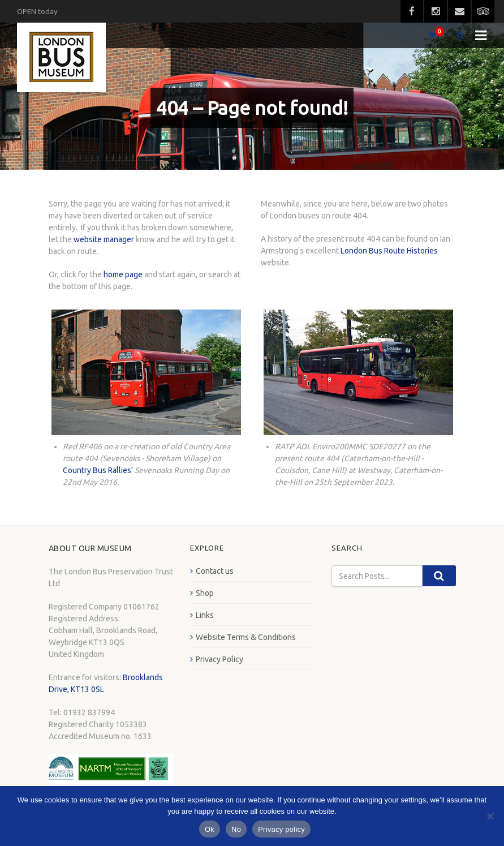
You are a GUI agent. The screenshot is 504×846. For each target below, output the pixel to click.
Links (205, 615)
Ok (210, 829)
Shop (205, 593)
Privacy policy (281, 829)
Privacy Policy (219, 659)
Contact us (215, 571)
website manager (104, 239)
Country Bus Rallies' (98, 470)
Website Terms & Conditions (246, 637)
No (236, 829)
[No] (490, 816)
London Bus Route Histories (389, 251)
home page (123, 274)
